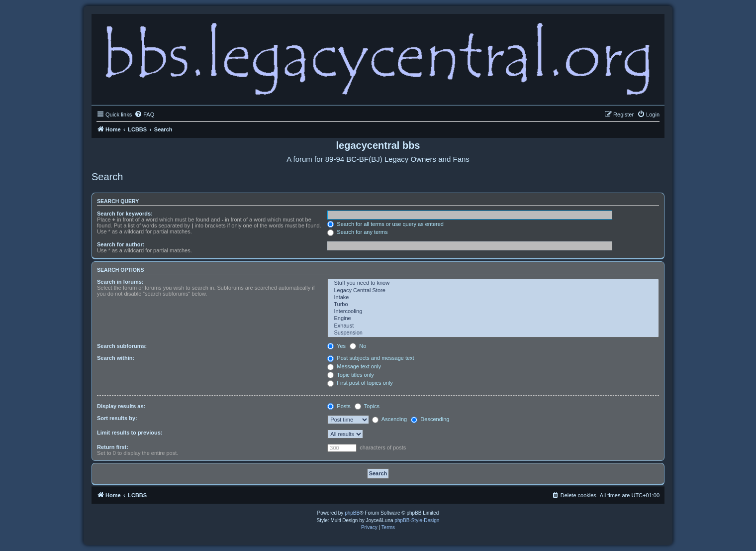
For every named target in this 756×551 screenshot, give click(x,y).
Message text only (354, 366)
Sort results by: (117, 418)
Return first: (113, 447)
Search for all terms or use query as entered (385, 224)
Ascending (389, 419)
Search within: (116, 358)
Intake (493, 298)
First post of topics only (360, 383)
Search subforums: (122, 346)
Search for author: (121, 244)
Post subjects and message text (371, 358)
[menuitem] (144, 114)
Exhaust (493, 326)
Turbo (493, 305)
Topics (367, 406)
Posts (339, 406)
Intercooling (493, 312)
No (358, 346)
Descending (430, 419)
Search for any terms (357, 232)
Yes (336, 346)
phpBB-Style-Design (417, 520)
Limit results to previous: (130, 433)
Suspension (493, 333)
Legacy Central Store (493, 291)
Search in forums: (120, 282)
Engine (493, 319)
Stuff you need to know (493, 283)
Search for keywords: (125, 214)
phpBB (352, 513)
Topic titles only (350, 375)
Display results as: (121, 406)
